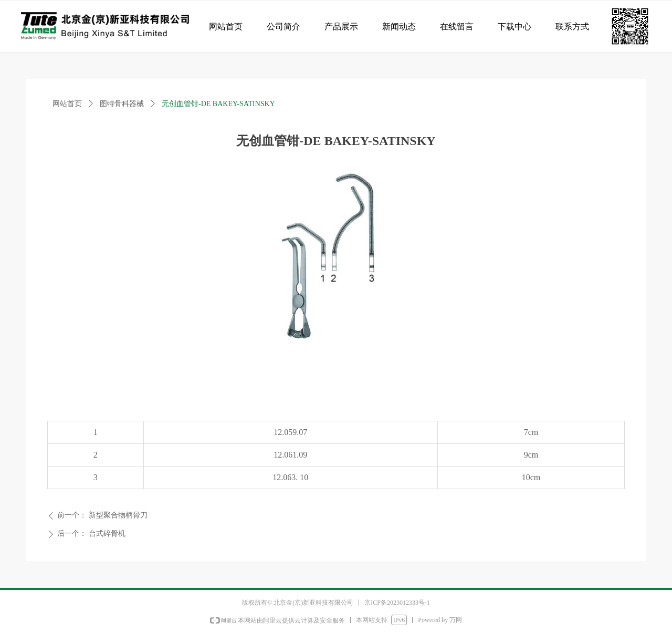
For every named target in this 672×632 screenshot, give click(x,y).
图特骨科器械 (122, 104)
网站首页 (67, 104)
